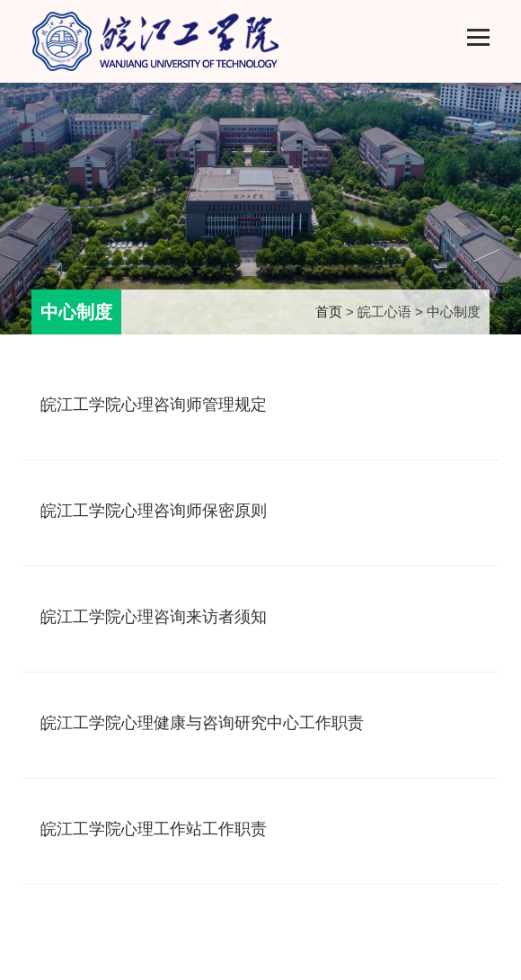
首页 (329, 312)
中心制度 (76, 312)
